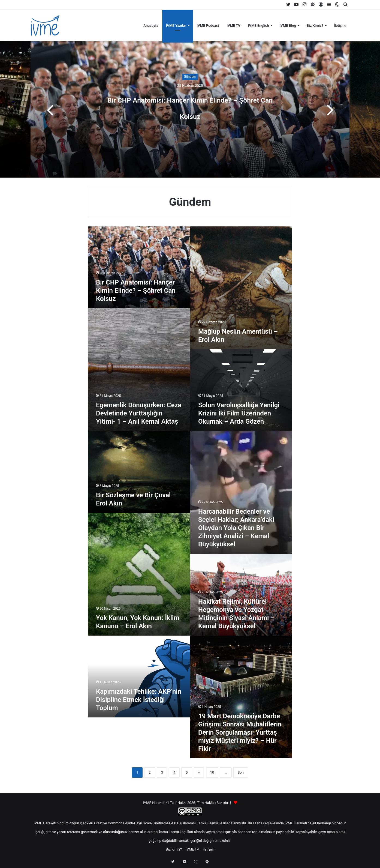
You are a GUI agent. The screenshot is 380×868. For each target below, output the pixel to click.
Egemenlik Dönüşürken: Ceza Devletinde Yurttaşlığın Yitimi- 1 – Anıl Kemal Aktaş (139, 413)
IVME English (259, 26)
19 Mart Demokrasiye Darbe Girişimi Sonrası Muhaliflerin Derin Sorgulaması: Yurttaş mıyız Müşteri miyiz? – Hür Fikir (240, 732)
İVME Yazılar (176, 26)
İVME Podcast (208, 26)
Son (241, 772)
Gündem (190, 69)
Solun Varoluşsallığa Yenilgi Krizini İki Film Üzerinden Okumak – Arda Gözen (239, 413)
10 (212, 772)
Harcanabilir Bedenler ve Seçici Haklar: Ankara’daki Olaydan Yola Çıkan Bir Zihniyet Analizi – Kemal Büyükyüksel (236, 528)
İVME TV (233, 26)
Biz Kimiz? (315, 26)
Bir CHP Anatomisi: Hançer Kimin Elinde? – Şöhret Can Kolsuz (190, 106)
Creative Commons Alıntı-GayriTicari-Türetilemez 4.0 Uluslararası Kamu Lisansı (156, 823)
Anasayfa (151, 26)
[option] (190, 109)
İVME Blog (288, 26)
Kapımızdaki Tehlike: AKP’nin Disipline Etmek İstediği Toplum (139, 700)
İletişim (340, 26)
